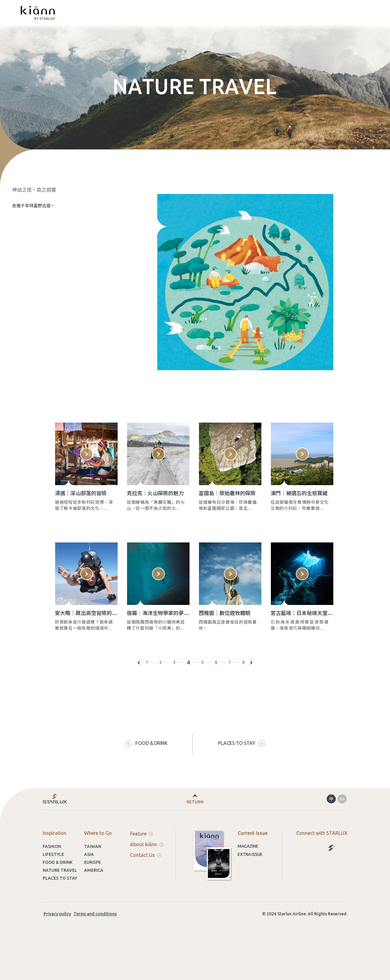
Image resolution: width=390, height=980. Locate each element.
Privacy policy (57, 939)
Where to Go (98, 859)
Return (195, 828)
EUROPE (92, 888)
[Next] (251, 688)
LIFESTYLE (53, 880)
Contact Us (146, 881)
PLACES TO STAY (60, 904)
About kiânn (147, 870)
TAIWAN (93, 872)
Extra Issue (250, 880)
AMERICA (94, 896)
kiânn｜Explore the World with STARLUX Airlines (38, 13)
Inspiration (55, 859)
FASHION (52, 872)
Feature (142, 859)
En (342, 824)
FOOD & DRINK (58, 888)
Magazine (248, 872)
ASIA (89, 880)
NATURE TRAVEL (60, 896)
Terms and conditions (95, 939)
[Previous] (139, 688)
